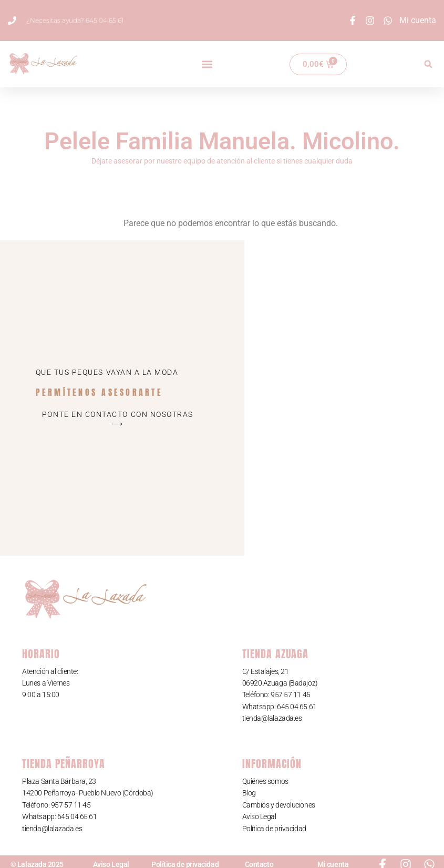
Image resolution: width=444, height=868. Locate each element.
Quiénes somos (265, 781)
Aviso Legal (259, 816)
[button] (207, 64)
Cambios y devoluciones (279, 805)
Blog (249, 793)
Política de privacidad (274, 829)
